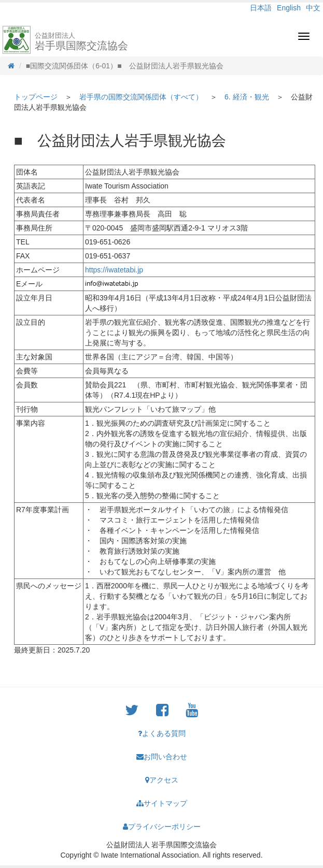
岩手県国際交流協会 (81, 41)
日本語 (261, 8)
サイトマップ (162, 803)
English (289, 8)
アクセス (162, 780)
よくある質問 (162, 733)
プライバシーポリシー (162, 827)
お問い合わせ (162, 757)
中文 (313, 8)
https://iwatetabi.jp (114, 270)
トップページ (36, 97)
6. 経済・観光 (247, 97)
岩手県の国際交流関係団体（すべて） (141, 97)
